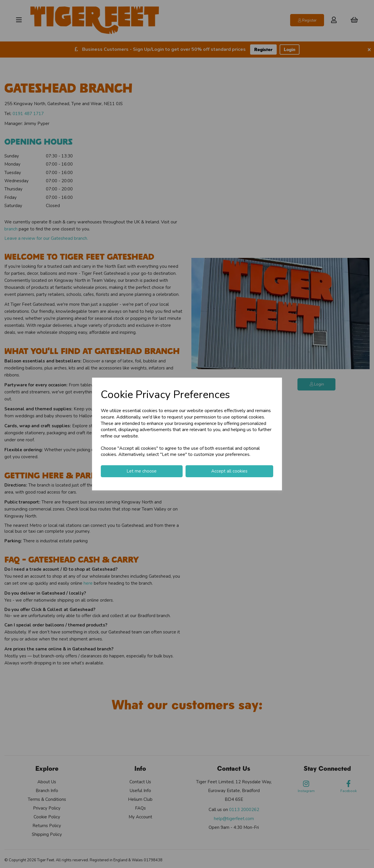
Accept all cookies (229, 471)
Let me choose (142, 471)
